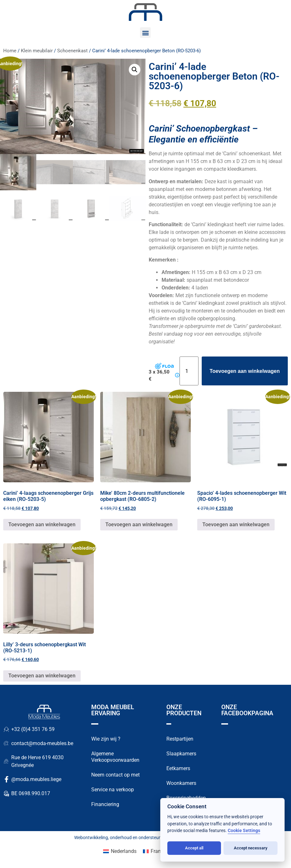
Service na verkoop (113, 790)
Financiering (105, 804)
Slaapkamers (181, 754)
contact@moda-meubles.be (42, 743)
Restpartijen (180, 739)
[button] (145, 33)
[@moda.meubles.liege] (6, 779)
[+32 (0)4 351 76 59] (6, 729)
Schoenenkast (72, 51)
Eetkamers (178, 768)
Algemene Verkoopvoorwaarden (115, 757)
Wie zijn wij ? (106, 739)
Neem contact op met (115, 775)
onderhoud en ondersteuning (139, 838)
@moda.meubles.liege (36, 779)
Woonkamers (181, 783)
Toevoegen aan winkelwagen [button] (42, 524)
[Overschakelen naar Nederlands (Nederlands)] (120, 851)
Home (10, 51)
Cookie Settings (244, 831)
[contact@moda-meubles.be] (6, 743)
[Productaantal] (189, 371)
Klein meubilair (37, 51)
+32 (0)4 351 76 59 (33, 729)
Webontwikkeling (91, 838)
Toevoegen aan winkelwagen (245, 371)
